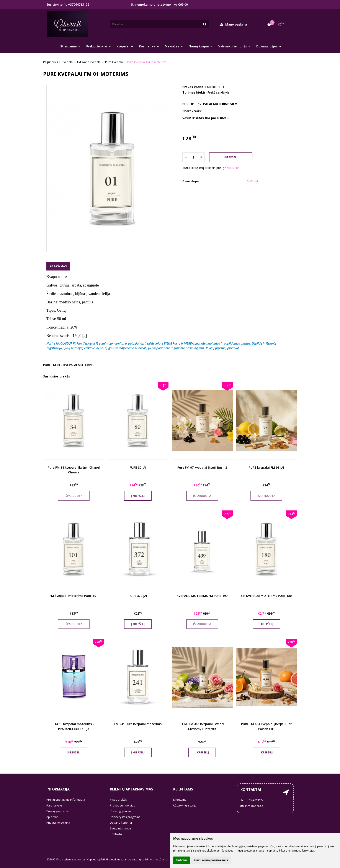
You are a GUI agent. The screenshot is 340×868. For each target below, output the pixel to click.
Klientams (183, 789)
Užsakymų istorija (185, 805)
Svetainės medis (121, 828)
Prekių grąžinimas (58, 811)
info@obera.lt (252, 806)
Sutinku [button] (181, 860)
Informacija (58, 789)
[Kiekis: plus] (202, 157)
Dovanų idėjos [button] (267, 46)
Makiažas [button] (172, 46)
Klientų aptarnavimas (132, 789)
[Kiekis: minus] (186, 157)
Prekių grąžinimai (121, 811)
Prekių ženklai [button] (97, 46)
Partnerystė (54, 805)
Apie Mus (52, 817)
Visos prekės (118, 800)
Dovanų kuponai (121, 823)
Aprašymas (58, 266)
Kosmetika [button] (147, 46)
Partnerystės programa (125, 817)
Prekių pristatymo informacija (66, 800)
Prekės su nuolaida (123, 805)
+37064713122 (77, 4)
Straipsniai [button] (69, 46)
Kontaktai (116, 834)
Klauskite (233, 168)
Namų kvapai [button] (199, 46)
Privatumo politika (58, 823)
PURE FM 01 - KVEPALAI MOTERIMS (69, 365)
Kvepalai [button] (123, 46)
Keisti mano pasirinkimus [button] (211, 860)
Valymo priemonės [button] (233, 46)
